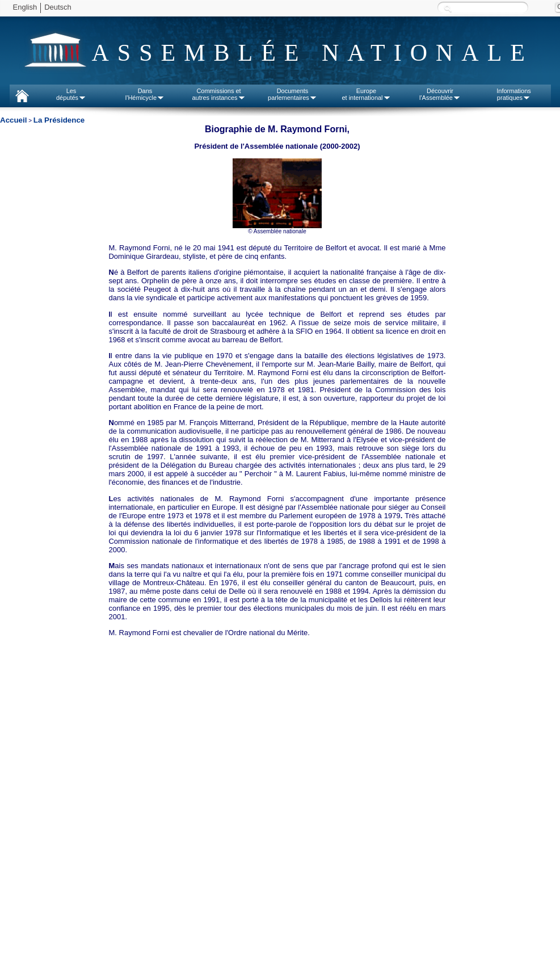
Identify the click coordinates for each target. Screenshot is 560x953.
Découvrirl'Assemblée (440, 94)
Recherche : (448, 8)
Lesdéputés (71, 94)
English (25, 7)
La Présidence (59, 120)
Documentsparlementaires (292, 94)
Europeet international (366, 94)
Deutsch (58, 7)
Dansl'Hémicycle (145, 94)
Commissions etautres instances (218, 94)
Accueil (13, 120)
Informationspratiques (514, 94)
